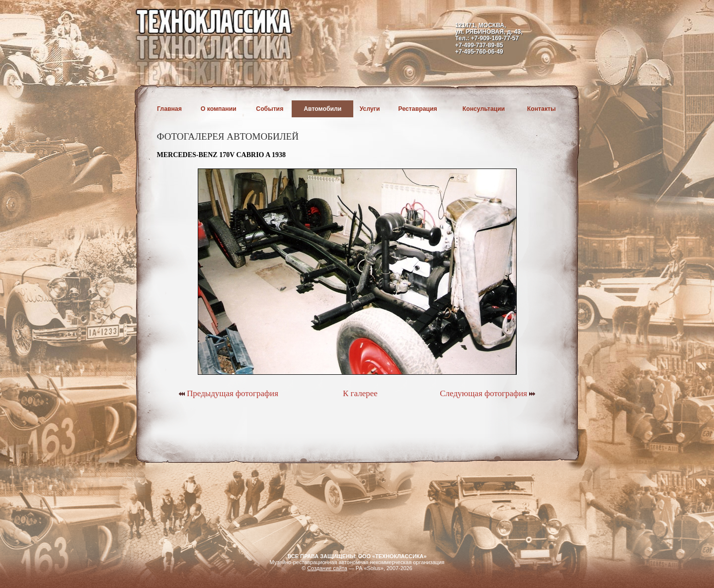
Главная (169, 109)
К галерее (360, 393)
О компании (219, 109)
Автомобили (322, 109)
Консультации (484, 109)
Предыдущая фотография (228, 393)
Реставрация (418, 109)
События (270, 109)
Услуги (370, 109)
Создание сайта (327, 568)
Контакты (542, 109)
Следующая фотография (488, 393)
